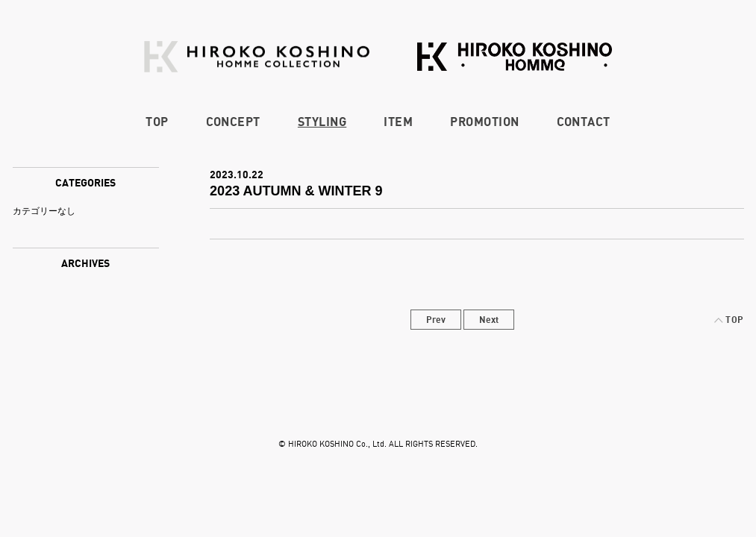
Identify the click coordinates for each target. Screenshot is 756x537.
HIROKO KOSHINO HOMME (515, 57)
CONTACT (584, 122)
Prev (436, 320)
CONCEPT (233, 122)
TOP (157, 122)
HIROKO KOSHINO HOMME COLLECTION (257, 57)
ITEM (398, 122)
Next (489, 320)
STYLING (322, 122)
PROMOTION (484, 122)
